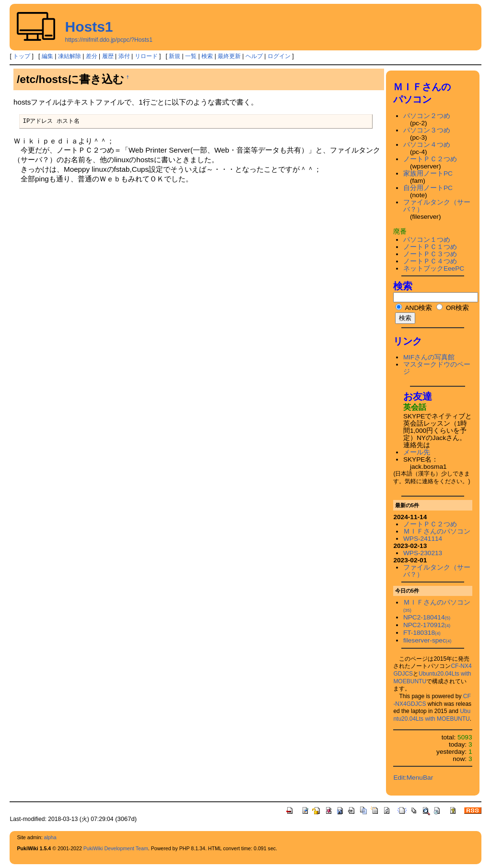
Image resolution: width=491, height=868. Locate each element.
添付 (124, 56)
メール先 (417, 452)
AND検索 (414, 308)
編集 (47, 56)
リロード (146, 56)
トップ (22, 56)
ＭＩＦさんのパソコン (437, 531)
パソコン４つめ (427, 145)
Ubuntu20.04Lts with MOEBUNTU (432, 715)
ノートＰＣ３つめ (430, 254)
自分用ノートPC (428, 188)
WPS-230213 (423, 553)
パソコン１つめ (427, 240)
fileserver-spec (427, 640)
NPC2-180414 (427, 617)
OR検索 (453, 308)
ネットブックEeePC (434, 268)
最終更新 (229, 56)
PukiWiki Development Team (116, 848)
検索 (207, 56)
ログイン (279, 56)
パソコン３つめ (427, 130)
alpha (50, 837)
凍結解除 (70, 56)
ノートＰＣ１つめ (430, 247)
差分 (92, 56)
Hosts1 (89, 27)
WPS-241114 (423, 539)
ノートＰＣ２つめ (430, 159)
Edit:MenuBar (413, 778)
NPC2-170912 (427, 625)
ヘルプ (254, 56)
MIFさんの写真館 (429, 357)
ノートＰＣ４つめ (430, 261)
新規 (175, 56)
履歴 (108, 56)
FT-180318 (422, 633)
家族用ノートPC (428, 173)
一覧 (191, 56)
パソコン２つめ (427, 116)
